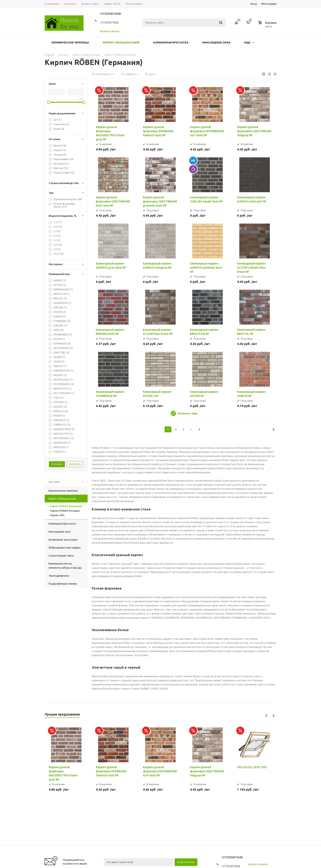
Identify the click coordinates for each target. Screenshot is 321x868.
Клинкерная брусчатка (171, 42)
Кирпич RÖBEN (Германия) (66, 506)
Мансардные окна (216, 42)
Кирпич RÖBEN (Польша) (65, 511)
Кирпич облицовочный (121, 42)
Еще (249, 42)
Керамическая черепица (70, 42)
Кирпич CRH (57, 515)
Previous (266, 716)
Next (273, 716)
